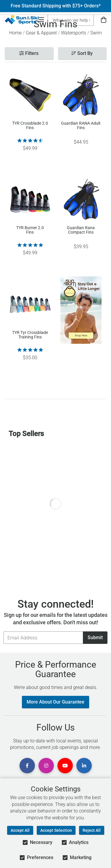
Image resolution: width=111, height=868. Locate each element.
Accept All (20, 830)
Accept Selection (56, 830)
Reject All (92, 830)
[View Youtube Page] (65, 766)
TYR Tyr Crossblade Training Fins (30, 335)
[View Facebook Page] (27, 766)
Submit (95, 637)
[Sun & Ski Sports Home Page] (22, 20)
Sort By (82, 53)
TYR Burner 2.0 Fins (30, 230)
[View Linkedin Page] (84, 766)
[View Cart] (104, 20)
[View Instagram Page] (46, 766)
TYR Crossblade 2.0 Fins (30, 126)
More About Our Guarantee (55, 702)
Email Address (3, 631)
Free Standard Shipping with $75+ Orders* (56, 6)
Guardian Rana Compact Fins (81, 230)
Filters (29, 53)
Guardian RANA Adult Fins (81, 126)
